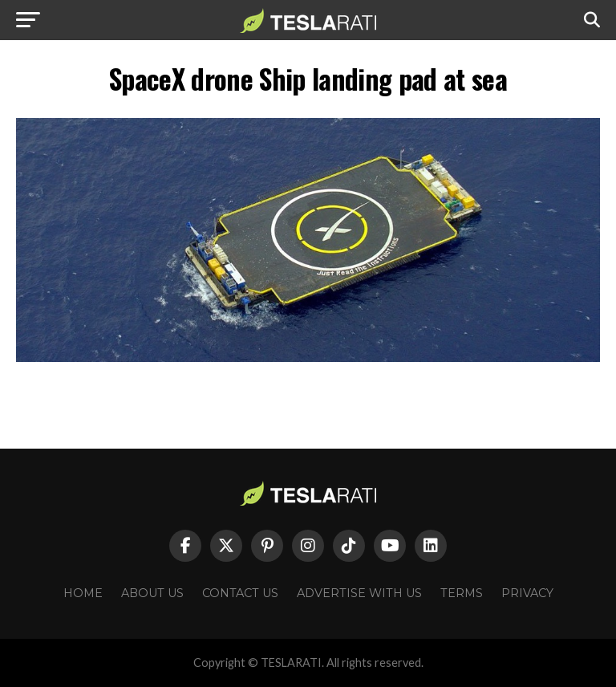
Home (83, 593)
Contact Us (240, 593)
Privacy (527, 593)
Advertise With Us (359, 593)
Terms (462, 593)
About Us (152, 593)
